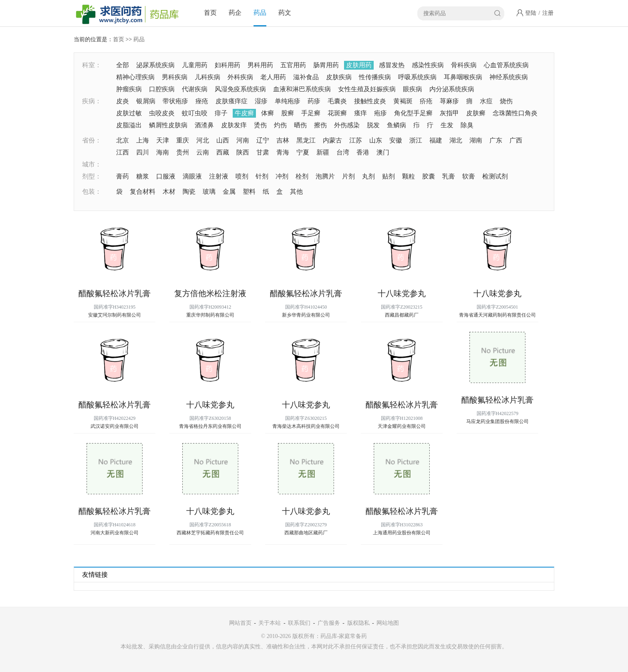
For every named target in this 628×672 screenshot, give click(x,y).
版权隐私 (358, 623)
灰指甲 (449, 113)
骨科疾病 (464, 65)
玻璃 (209, 192)
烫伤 (260, 125)
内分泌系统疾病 (452, 89)
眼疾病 (413, 89)
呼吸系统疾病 (417, 77)
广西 (516, 140)
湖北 (456, 140)
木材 (169, 192)
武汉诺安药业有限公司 (115, 426)
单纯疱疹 (288, 101)
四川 (143, 152)
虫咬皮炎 (162, 113)
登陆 (531, 13)
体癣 (268, 113)
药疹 (314, 101)
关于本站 (270, 623)
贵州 (183, 152)
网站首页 (240, 623)
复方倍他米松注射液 (210, 293)
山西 (223, 140)
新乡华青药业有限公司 (306, 315)
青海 (283, 152)
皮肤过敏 (129, 113)
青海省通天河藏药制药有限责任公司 (497, 315)
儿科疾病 (207, 77)
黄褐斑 (403, 101)
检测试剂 (495, 176)
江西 (123, 152)
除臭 (467, 125)
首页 (210, 13)
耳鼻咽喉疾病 (463, 77)
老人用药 (273, 77)
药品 (260, 13)
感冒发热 (392, 65)
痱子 (221, 113)
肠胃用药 (326, 65)
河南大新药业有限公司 (115, 533)
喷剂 (242, 176)
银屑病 (146, 101)
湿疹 (261, 101)
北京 (123, 140)
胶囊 (429, 176)
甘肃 (263, 152)
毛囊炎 (337, 101)
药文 (285, 13)
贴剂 (388, 176)
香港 (363, 152)
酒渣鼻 (204, 125)
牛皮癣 (244, 113)
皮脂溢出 (129, 125)
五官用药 (293, 65)
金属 (229, 192)
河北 (203, 140)
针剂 (262, 176)
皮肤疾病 (339, 77)
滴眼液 (192, 176)
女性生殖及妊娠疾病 (367, 89)
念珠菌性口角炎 (515, 113)
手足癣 (311, 113)
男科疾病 (175, 77)
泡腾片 (325, 176)
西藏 (223, 152)
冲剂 (282, 176)
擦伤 (320, 125)
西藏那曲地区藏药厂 (306, 533)
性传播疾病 (375, 77)
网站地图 (388, 623)
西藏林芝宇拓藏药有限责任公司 (210, 533)
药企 (235, 13)
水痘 (486, 101)
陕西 (243, 152)
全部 (123, 65)
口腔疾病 (162, 89)
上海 (143, 140)
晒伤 (300, 125)
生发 (447, 125)
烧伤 (506, 101)
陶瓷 (189, 192)
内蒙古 (332, 140)
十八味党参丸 (402, 293)
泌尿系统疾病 (155, 65)
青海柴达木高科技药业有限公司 (306, 426)
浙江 (416, 140)
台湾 (343, 152)
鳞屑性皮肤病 (168, 125)
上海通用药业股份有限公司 (402, 533)
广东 (496, 140)
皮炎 (123, 101)
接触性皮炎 (370, 101)
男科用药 (260, 65)
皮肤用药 (359, 65)
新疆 (323, 152)
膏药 (123, 176)
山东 (376, 140)
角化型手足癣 (413, 113)
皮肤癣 (476, 113)
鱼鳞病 (397, 125)
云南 (203, 152)
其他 (296, 192)
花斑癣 (337, 113)
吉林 (283, 140)
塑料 (249, 192)
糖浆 (143, 176)
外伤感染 (347, 125)
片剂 (348, 176)
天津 (163, 140)
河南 (243, 140)
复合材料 (143, 192)
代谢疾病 (195, 89)
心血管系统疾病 (506, 65)
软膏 (469, 176)
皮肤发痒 (234, 125)
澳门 (383, 152)
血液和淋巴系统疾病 (302, 89)
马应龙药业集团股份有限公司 (497, 421)
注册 (548, 13)
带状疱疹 (175, 101)
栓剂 (302, 176)
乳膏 (449, 176)
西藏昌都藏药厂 (402, 315)
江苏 (356, 140)
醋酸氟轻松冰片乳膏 (115, 293)
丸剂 (368, 176)
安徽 (396, 140)
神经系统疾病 (509, 77)
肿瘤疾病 (129, 89)
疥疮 (426, 101)
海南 (163, 152)
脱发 (373, 125)
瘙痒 (360, 113)
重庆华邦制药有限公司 (210, 315)
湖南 (476, 140)
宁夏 (303, 152)
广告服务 (329, 623)
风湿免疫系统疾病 (240, 89)
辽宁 (263, 140)
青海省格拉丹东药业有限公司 (210, 426)
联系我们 (299, 623)
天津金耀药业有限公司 (402, 426)
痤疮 (202, 101)
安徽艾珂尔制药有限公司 (115, 315)
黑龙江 (306, 140)
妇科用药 (227, 65)
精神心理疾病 (135, 77)
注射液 (219, 176)
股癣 (288, 113)
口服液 (166, 176)
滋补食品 (306, 77)
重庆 (183, 140)
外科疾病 (240, 77)
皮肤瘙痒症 (231, 101)
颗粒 (409, 176)
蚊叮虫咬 (195, 113)
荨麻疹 (449, 101)
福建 (436, 140)
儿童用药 (195, 65)
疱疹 (380, 113)
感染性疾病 (428, 65)
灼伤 (280, 125)
